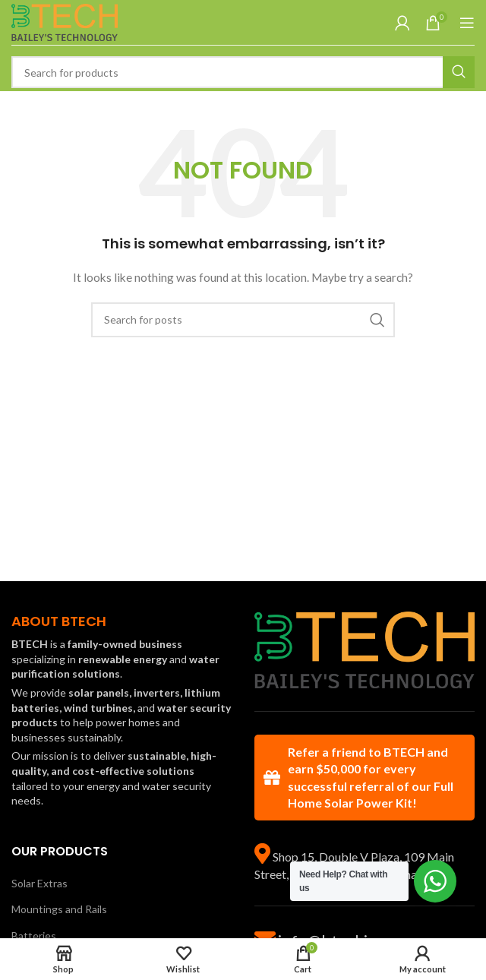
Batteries (34, 936)
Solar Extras (39, 883)
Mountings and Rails (59, 909)
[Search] (243, 72)
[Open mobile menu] (467, 23)
